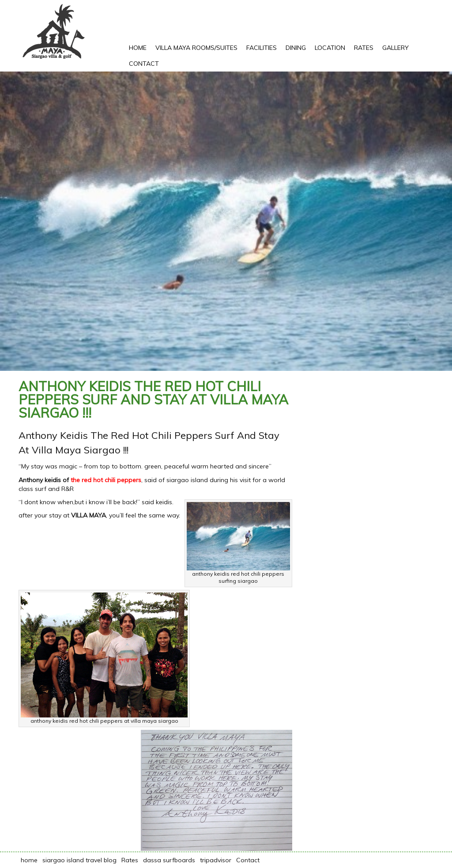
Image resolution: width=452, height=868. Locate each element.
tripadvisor (216, 860)
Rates (364, 48)
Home (138, 48)
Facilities (262, 48)
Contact (144, 64)
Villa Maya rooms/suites (196, 48)
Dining (296, 48)
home (29, 860)
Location (330, 48)
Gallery (395, 48)
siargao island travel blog (79, 860)
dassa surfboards (169, 860)
